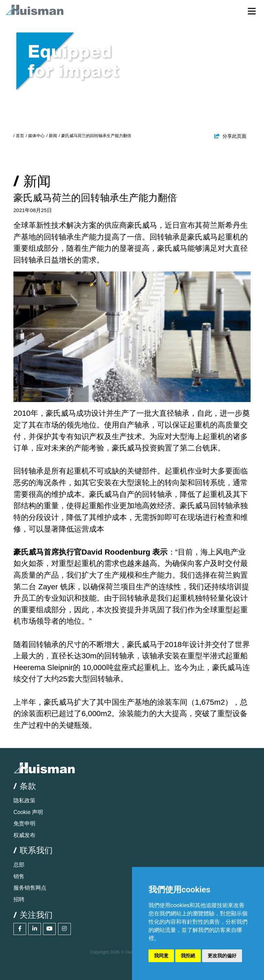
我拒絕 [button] (188, 956)
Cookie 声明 (28, 812)
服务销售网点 (30, 888)
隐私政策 (24, 800)
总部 (19, 865)
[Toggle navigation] (252, 11)
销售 (19, 876)
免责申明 (24, 823)
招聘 (19, 899)
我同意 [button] (161, 956)
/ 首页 (19, 136)
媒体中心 (36, 136)
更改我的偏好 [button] (222, 956)
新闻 (53, 136)
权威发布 (24, 835)
